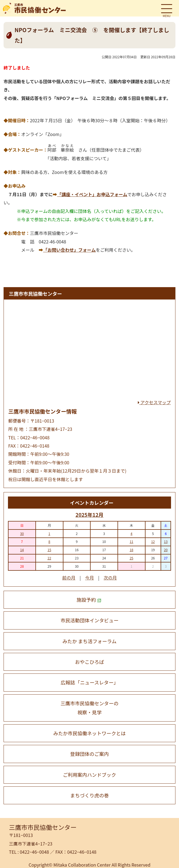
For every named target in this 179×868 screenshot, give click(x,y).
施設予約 (89, 600)
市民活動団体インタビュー (89, 620)
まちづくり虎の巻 (90, 795)
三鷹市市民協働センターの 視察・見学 (89, 708)
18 (131, 550)
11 (131, 541)
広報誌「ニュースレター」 (90, 682)
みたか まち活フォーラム (90, 641)
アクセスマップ (154, 402)
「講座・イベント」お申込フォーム (92, 194)
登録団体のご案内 (90, 754)
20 (166, 550)
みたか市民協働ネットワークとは (90, 733)
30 (22, 533)
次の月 (110, 578)
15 (49, 550)
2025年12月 (90, 515)
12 (153, 541)
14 (22, 550)
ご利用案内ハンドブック (90, 775)
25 (131, 558)
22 (49, 558)
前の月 (69, 578)
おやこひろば (90, 662)
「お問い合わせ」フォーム (69, 250)
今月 (90, 578)
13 (166, 541)
